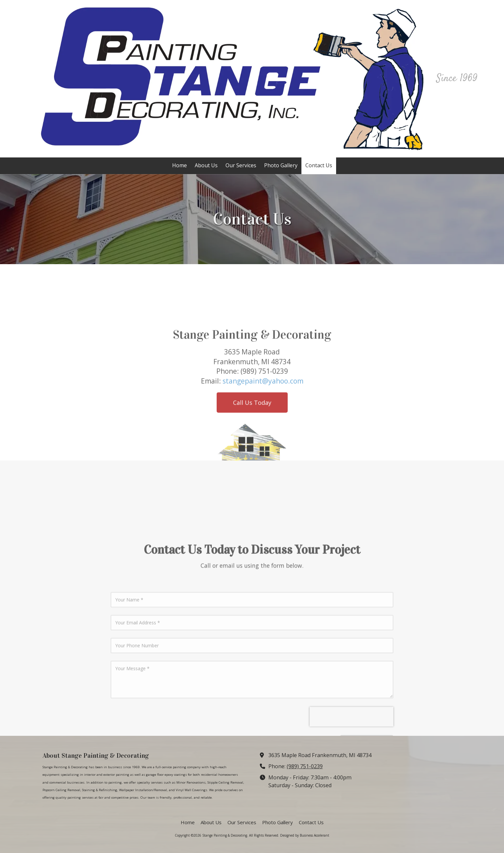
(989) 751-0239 (305, 766)
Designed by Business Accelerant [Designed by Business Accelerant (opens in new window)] (305, 835)
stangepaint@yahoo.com (263, 437)
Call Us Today (252, 459)
